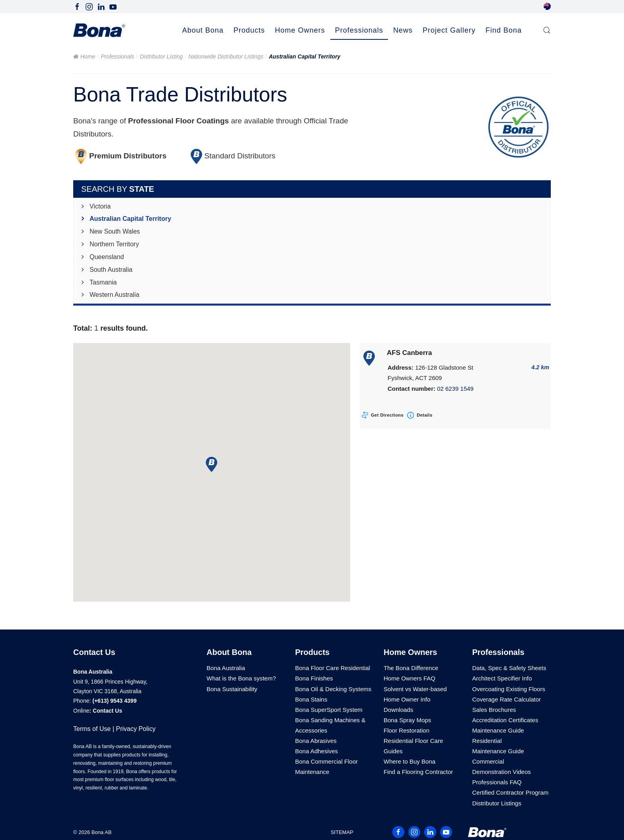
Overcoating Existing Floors (509, 689)
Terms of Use (92, 729)
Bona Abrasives (316, 741)
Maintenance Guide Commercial (498, 756)
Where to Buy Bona (409, 761)
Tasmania (103, 282)
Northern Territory (114, 244)
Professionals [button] (359, 30)
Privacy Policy (136, 729)
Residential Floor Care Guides (413, 746)
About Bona (229, 652)
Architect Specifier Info (502, 678)
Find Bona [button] (504, 30)
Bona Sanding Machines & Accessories (331, 725)
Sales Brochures (494, 710)
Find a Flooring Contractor (418, 772)
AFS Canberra (409, 353)
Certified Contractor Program (511, 792)
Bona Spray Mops (407, 720)
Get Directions (387, 415)
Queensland (107, 257)
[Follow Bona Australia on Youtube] (113, 6)
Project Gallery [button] (449, 30)
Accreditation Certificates (505, 720)
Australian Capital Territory (130, 219)
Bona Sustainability (232, 689)
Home (88, 57)
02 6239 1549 (455, 389)
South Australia (111, 270)
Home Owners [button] (300, 30)
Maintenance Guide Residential (498, 736)
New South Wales (115, 231)
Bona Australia (226, 668)
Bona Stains (311, 699)
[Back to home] (99, 30)
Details (425, 415)
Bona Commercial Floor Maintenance (327, 767)
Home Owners (410, 652)
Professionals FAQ (497, 782)
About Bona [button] (203, 30)
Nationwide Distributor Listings (226, 57)
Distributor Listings (497, 803)
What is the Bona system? (241, 678)
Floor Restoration (407, 730)
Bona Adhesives (317, 751)
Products (313, 652)
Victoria (100, 206)
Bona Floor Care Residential (333, 668)
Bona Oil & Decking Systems (333, 689)
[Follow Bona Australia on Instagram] (89, 6)
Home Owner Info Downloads (407, 705)
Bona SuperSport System (329, 710)
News (403, 30)
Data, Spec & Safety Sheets (509, 668)
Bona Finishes (314, 678)
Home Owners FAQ (409, 678)
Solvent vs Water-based (415, 689)
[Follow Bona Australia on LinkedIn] (101, 6)
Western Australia (114, 295)
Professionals (117, 57)
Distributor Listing (161, 57)
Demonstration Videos (502, 772)
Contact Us (107, 711)
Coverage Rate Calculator (507, 699)
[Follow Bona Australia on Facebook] (77, 6)
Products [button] (249, 30)
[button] (547, 30)
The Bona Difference (411, 668)
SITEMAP (342, 832)
